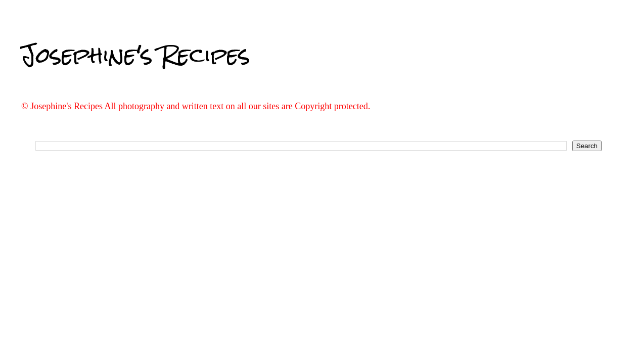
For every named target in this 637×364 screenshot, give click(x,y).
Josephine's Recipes (135, 55)
